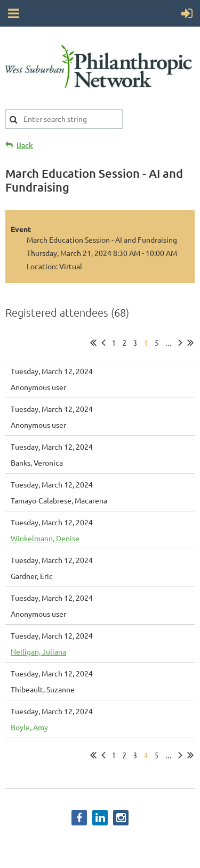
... (169, 342)
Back (25, 145)
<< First (93, 343)
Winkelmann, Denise (45, 538)
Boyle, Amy (29, 727)
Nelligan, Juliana (38, 651)
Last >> (190, 343)
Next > (180, 343)
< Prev (103, 343)
